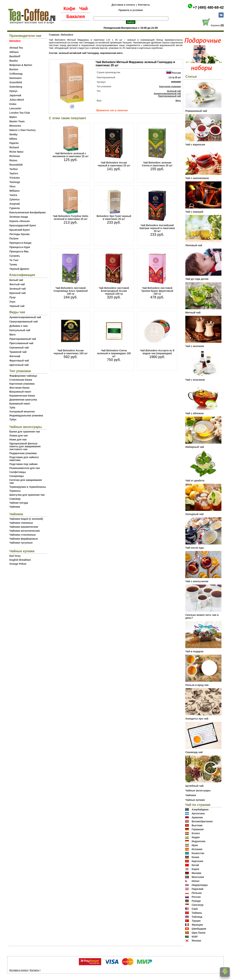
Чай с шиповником (197, 178)
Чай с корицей (194, 212)
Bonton (14, 69)
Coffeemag (16, 74)
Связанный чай (19, 348)
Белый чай (16, 280)
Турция (196, 921)
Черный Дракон (19, 269)
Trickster (15, 178)
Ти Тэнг (14, 260)
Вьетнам (197, 825)
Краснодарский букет (23, 225)
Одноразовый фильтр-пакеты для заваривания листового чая (25, 446)
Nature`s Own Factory (22, 130)
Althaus (14, 52)
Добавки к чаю (19, 326)
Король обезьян (19, 221)
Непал (196, 881)
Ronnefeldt (16, 165)
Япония (196, 941)
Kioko (13, 104)
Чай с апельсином (197, 581)
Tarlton (14, 169)
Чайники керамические (24, 527)
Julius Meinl (17, 100)
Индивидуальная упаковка (26, 415)
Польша (197, 893)
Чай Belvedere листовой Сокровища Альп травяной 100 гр (71, 291)
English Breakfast (20, 560)
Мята (178, 101)
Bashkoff (15, 56)
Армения (197, 817)
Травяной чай (18, 352)
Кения (195, 857)
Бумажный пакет (20, 404)
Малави (197, 873)
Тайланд (197, 917)
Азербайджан (200, 809)
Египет (196, 833)
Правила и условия (131, 10)
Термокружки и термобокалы (28, 487)
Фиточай (15, 356)
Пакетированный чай (23, 339)
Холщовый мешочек (22, 412)
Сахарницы (17, 476)
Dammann (16, 78)
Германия (198, 829)
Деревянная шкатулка (23, 400)
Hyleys (13, 91)
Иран (195, 845)
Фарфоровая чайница (23, 376)
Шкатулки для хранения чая (27, 495)
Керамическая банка (22, 396)
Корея (195, 869)
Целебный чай (194, 786)
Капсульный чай (20, 330)
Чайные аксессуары (198, 791)
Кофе (69, 8)
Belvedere (67, 35)
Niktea (13, 139)
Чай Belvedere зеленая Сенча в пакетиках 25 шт (157, 164)
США (195, 909)
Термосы (15, 491)
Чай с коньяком (195, 380)
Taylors (14, 173)
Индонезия (199, 841)
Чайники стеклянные (23, 535)
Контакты (144, 5)
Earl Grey (15, 556)
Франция (197, 925)
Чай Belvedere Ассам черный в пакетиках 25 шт (114, 164)
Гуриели (15, 208)
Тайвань (197, 913)
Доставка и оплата (123, 5)
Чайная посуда (19, 503)
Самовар (15, 499)
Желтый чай (17, 284)
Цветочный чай (19, 365)
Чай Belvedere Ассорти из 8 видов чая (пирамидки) (157, 352)
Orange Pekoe (18, 564)
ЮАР (195, 937)
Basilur (14, 61)
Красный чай (18, 293)
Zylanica (14, 199)
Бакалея (76, 16)
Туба (12, 408)
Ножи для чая (18, 440)
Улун (12, 302)
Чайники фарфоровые (24, 539)
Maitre (13, 117)
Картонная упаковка (22, 384)
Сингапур (198, 905)
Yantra (13, 195)
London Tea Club (20, 113)
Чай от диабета (195, 481)
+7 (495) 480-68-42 (208, 7)
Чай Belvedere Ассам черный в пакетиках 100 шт (71, 352)
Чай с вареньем (195, 145)
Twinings (15, 182)
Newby (13, 134)
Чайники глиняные (21, 523)
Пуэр (12, 297)
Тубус (13, 419)
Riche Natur (17, 152)
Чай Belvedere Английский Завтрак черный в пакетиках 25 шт (157, 228)
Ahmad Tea (16, 48)
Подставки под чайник (23, 464)
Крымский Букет (20, 230)
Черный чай (17, 306)
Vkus (12, 186)
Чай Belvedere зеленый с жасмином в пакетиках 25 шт (71, 155)
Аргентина (198, 813)
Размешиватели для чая (25, 468)
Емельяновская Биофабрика (28, 212)
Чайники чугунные (21, 543)
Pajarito (14, 143)
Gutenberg (16, 87)
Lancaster (15, 108)
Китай (195, 865)
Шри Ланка (199, 933)
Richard (14, 147)
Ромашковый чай (196, 111)
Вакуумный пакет (20, 392)
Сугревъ (15, 256)
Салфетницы (18, 472)
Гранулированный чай (24, 322)
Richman (15, 156)
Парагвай (198, 889)
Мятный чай (193, 313)
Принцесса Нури (20, 247)
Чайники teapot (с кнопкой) (26, 519)
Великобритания (202, 821)
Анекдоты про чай (197, 719)
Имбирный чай (195, 447)
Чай (83, 8)
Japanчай (15, 95)
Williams (15, 191)
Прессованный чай (21, 343)
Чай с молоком (195, 346)
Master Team (17, 121)
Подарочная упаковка (23, 453)
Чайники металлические (25, 531)
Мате (12, 335)
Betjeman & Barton (21, 65)
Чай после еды (195, 548)
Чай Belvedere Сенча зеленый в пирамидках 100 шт (114, 353)
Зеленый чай (18, 289)
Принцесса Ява (19, 251)
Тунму (13, 264)
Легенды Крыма (19, 234)
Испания (197, 849)
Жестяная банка (19, 388)
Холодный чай (194, 514)
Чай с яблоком (194, 413)
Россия (176, 73)
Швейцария (199, 929)
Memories (15, 126)
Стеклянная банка (21, 380)
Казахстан (198, 853)
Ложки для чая (19, 436)
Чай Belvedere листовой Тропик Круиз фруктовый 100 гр (157, 291)
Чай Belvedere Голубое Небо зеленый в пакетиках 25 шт (71, 217)
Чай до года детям (197, 279)
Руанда (196, 901)
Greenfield (16, 82)
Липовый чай (194, 245)
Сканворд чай (194, 752)
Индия (196, 837)
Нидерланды (200, 885)
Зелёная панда (19, 217)
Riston (13, 160)
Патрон (14, 238)
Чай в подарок (194, 651)
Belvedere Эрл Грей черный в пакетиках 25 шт (114, 217)
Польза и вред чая (197, 685)
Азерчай (15, 204)
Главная (54, 35)
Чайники (15, 507)
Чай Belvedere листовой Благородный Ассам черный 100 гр (114, 291)
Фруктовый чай (19, 361)
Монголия (198, 877)
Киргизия (197, 861)
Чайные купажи (195, 800)
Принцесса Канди (20, 243)
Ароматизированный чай (25, 317)
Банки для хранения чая (25, 432)
